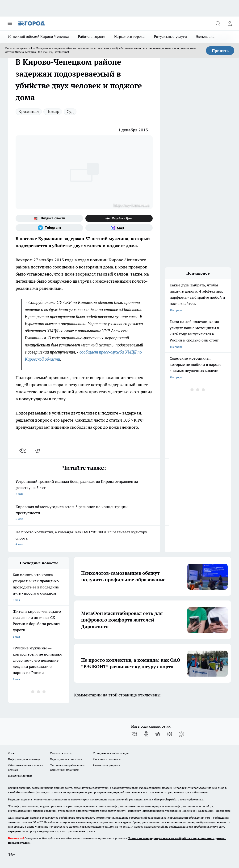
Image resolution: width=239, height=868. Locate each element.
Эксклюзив (205, 37)
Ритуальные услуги (170, 37)
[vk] (23, 451)
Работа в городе (92, 37)
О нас (12, 753)
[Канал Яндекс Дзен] (119, 218)
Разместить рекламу (106, 765)
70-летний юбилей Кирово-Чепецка (38, 37)
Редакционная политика (66, 759)
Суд (70, 111)
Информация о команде (24, 759)
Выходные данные (20, 776)
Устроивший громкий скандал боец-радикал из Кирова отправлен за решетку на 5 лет (84, 488)
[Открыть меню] (10, 23)
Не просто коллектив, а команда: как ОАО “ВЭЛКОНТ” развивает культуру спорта (84, 538)
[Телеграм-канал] (49, 228)
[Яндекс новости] (49, 218)
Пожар (53, 111)
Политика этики (61, 753)
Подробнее (223, 811)
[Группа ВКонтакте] (134, 734)
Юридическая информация (111, 753)
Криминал (29, 111)
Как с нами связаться (107, 759)
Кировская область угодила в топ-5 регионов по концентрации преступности (84, 513)
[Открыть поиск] (218, 23)
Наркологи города (130, 37)
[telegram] (39, 451)
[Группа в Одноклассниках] (146, 734)
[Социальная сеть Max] (119, 228)
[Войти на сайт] (230, 23)
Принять (220, 51)
